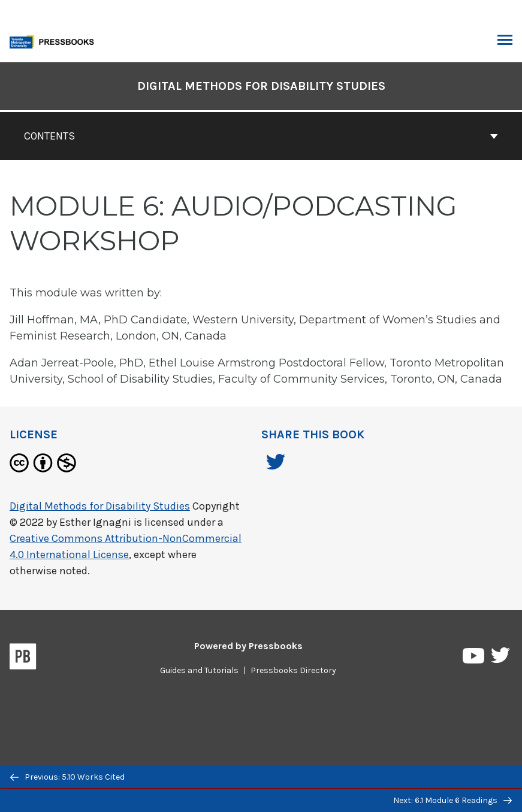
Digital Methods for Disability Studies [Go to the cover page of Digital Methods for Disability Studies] (261, 86)
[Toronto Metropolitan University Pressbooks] (55, 40)
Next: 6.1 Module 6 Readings (452, 800)
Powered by (248, 646)
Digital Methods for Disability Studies (100, 506)
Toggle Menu (505, 41)
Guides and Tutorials (199, 670)
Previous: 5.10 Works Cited (67, 777)
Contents (261, 136)
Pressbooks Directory (293, 670)
